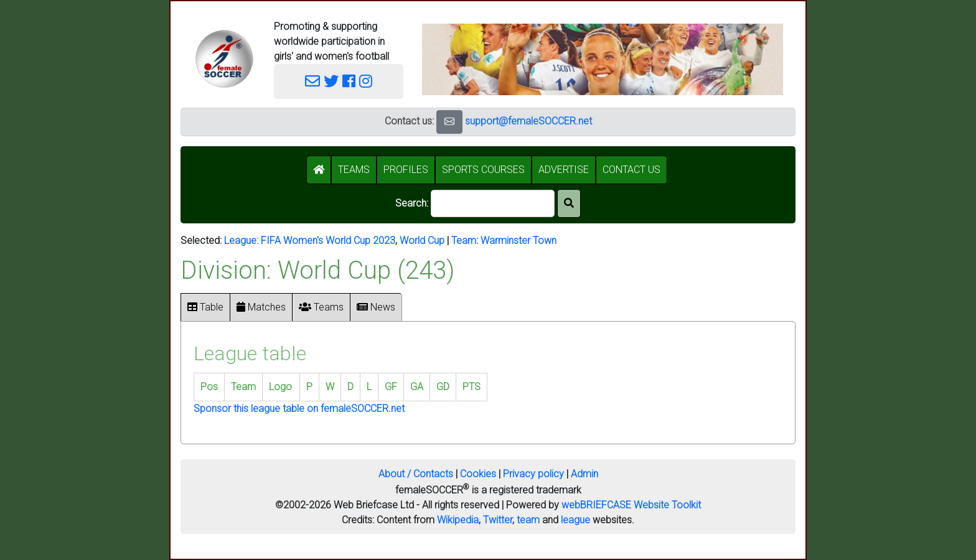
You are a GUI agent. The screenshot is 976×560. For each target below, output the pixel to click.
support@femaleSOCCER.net (528, 121)
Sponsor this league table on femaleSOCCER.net (299, 408)
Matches (261, 307)
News (376, 307)
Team (464, 240)
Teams (321, 307)
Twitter (498, 520)
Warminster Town (518, 240)
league (575, 520)
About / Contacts (416, 474)
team (528, 520)
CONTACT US (631, 170)
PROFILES (406, 170)
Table (205, 307)
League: (242, 240)
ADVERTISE (564, 170)
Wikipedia (458, 520)
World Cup (422, 240)
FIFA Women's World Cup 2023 (328, 240)
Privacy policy (533, 474)
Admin (584, 474)
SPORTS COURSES (483, 170)
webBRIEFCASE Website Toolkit (631, 505)
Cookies (478, 474)
